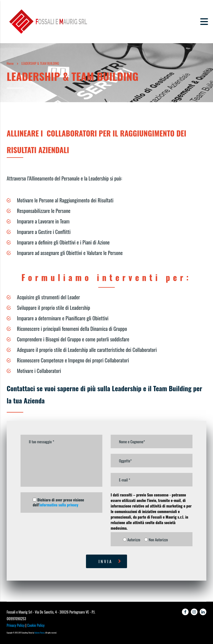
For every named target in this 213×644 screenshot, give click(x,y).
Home (10, 63)
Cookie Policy (36, 625)
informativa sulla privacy (59, 505)
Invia (110, 561)
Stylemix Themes (40, 633)
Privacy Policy (16, 625)
